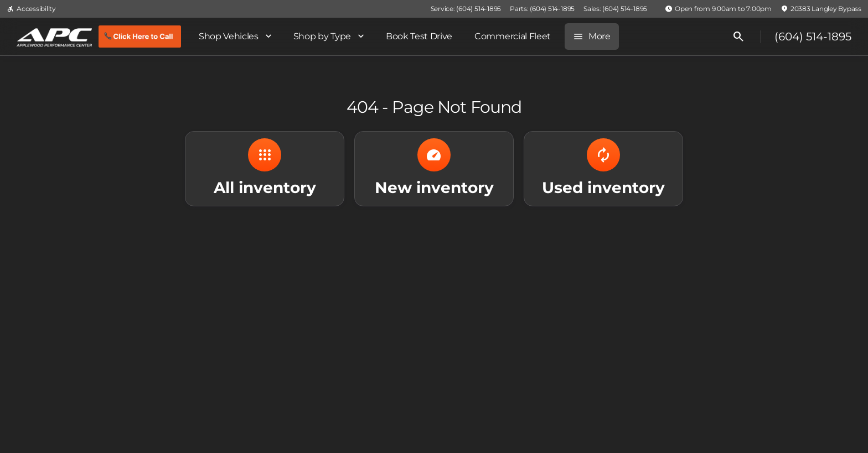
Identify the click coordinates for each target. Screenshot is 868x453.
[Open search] (738, 37)
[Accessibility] (31, 9)
